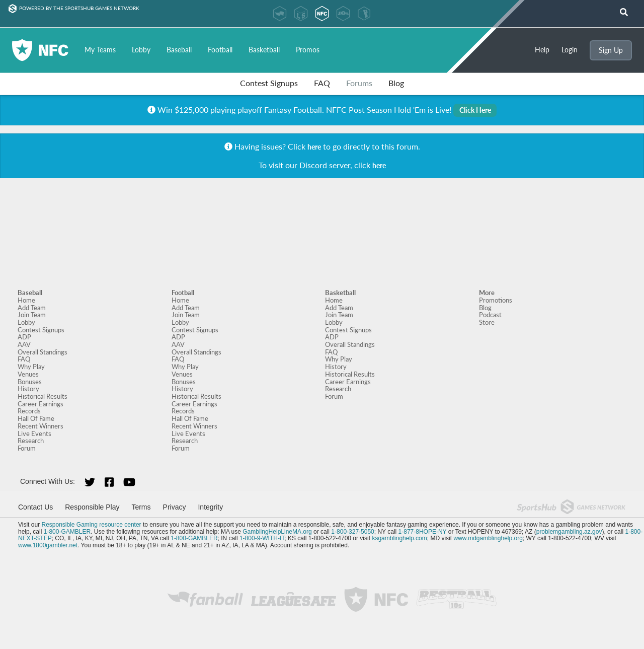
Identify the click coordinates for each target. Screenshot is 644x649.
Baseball (179, 50)
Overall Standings (43, 352)
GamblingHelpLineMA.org (277, 532)
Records (29, 411)
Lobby (141, 50)
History (28, 389)
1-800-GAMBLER (67, 532)
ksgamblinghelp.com (399, 538)
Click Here (475, 110)
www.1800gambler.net (48, 545)
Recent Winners (41, 426)
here (314, 147)
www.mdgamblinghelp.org (488, 538)
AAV (24, 344)
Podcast (490, 315)
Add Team (32, 308)
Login (570, 50)
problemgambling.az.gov (569, 532)
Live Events (34, 434)
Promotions (496, 300)
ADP (24, 337)
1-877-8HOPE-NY (423, 532)
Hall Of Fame (36, 418)
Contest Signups (269, 83)
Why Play (31, 367)
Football (220, 50)
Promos (308, 50)
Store (487, 322)
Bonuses (30, 382)
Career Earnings (41, 404)
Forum (27, 448)
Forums (359, 83)
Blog (396, 83)
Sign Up (611, 50)
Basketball (264, 50)
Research (31, 441)
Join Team (32, 315)
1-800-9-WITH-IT (262, 538)
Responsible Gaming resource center (91, 525)
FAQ (322, 83)
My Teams (100, 50)
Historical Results (43, 396)
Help (542, 50)
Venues (28, 374)
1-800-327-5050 (352, 532)
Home (26, 300)
